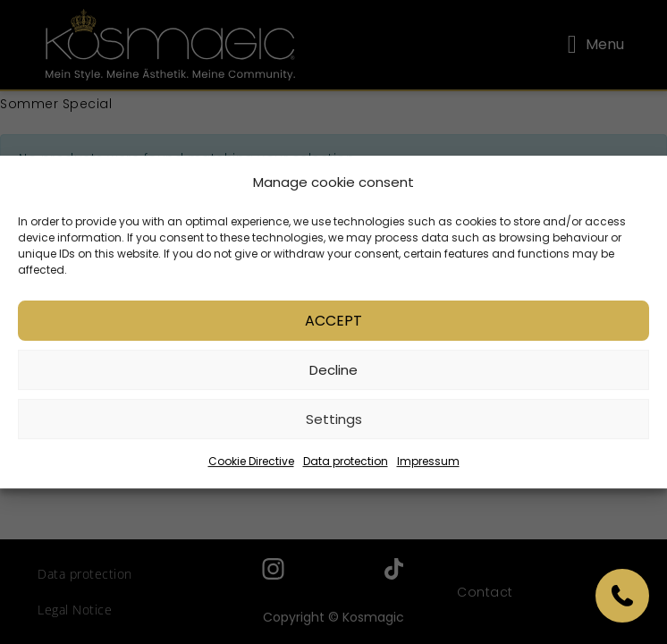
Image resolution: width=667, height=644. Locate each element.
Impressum (428, 464)
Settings (334, 422)
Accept (333, 323)
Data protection (346, 464)
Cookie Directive (251, 464)
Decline (333, 373)
